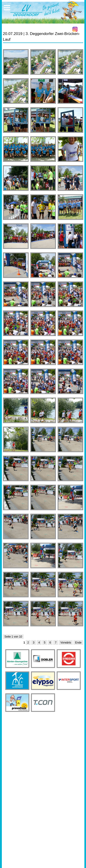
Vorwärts (66, 643)
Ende (78, 643)
